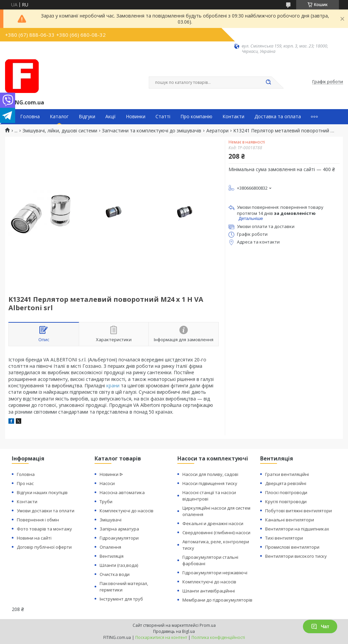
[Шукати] (268, 83)
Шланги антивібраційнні (209, 591)
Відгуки (87, 117)
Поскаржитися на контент (161, 637)
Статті (163, 117)
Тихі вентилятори (284, 538)
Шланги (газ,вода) (119, 565)
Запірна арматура (119, 529)
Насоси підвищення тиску (210, 483)
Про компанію (196, 117)
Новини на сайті (34, 538)
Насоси (107, 483)
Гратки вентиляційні (287, 474)
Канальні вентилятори (290, 520)
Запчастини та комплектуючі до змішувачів (152, 131)
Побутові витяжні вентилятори (299, 511)
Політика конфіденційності (218, 637)
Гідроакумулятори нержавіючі (215, 573)
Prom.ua (208, 625)
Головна (30, 117)
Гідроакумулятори (119, 538)
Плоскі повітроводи (286, 492)
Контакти (233, 117)
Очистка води (115, 574)
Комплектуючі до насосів (127, 511)
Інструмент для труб (121, 599)
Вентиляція (112, 556)
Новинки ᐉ (111, 474)
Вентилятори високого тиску (296, 556)
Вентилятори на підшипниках (297, 529)
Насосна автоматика (122, 492)
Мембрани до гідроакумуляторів (217, 600)
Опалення (110, 547)
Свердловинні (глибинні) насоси (216, 533)
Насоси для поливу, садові (210, 474)
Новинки (136, 117)
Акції (111, 117)
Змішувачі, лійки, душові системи (60, 131)
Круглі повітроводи (286, 502)
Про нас (25, 483)
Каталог (59, 117)
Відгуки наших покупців (42, 492)
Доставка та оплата (278, 117)
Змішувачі (111, 520)
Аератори (217, 131)
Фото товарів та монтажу (44, 529)
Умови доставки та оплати (46, 511)
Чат (320, 626)
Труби (106, 502)
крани (113, 385)
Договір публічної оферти (44, 547)
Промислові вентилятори (292, 547)
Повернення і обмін (38, 520)
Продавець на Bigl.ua (174, 631)
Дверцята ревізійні (286, 483)
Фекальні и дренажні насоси (213, 523)
